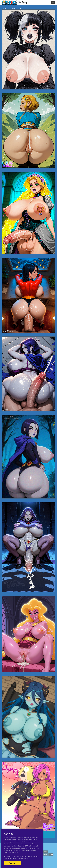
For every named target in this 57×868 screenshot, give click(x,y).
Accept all (12, 863)
